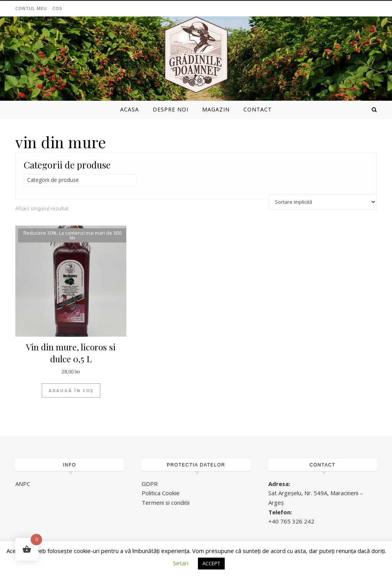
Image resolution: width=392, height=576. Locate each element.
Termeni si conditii (166, 502)
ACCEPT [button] (211, 563)
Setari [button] (181, 563)
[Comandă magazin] (323, 202)
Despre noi (171, 109)
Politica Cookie (161, 493)
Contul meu (31, 8)
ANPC (23, 484)
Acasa (130, 109)
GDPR (150, 484)
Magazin (216, 109)
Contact (258, 109)
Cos (57, 8)
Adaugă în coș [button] (71, 390)
